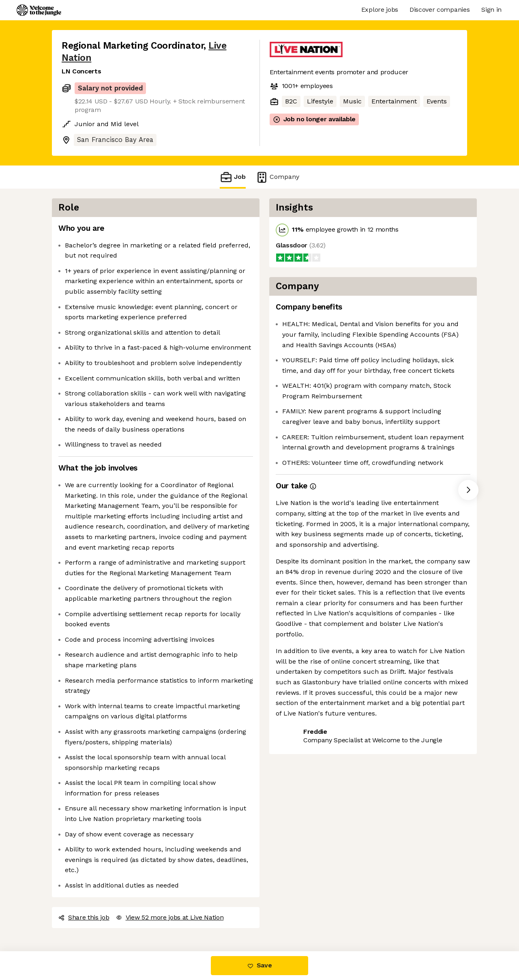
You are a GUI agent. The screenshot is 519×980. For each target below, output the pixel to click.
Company (277, 177)
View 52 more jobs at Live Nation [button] (170, 917)
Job (233, 177)
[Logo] (39, 10)
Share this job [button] (84, 917)
